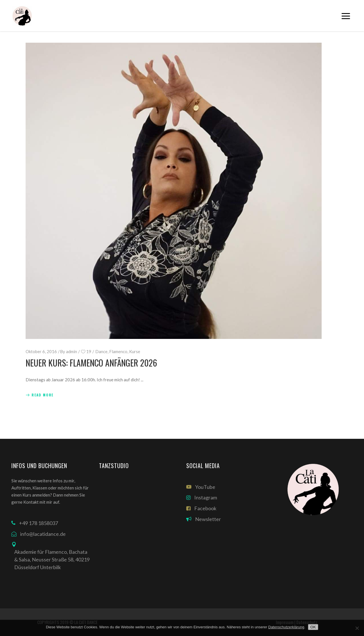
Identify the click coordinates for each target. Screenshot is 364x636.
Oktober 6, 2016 (41, 351)
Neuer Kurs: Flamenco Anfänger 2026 (91, 363)
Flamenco (118, 351)
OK (313, 627)
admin (72, 351)
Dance (101, 351)
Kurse (135, 351)
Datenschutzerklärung (286, 627)
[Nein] (357, 628)
